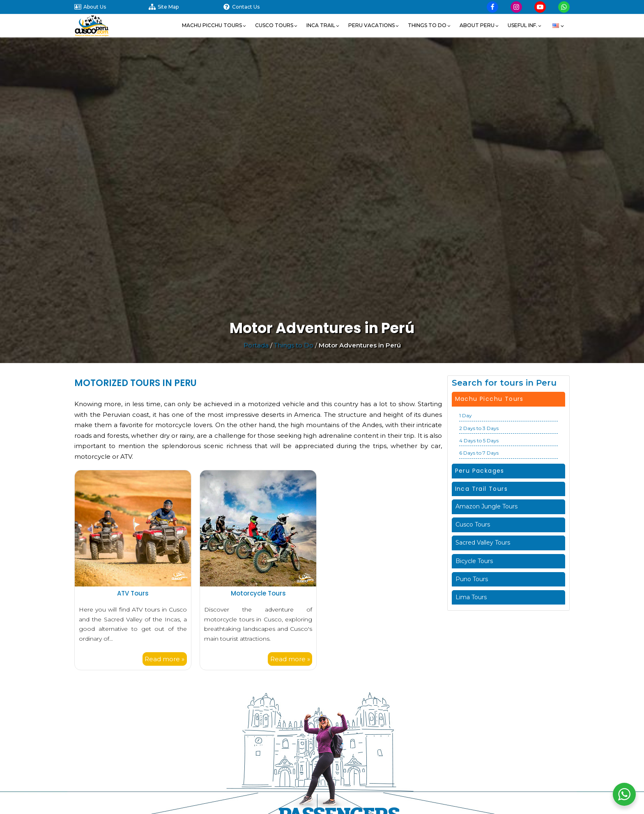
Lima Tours (471, 597)
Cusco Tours (473, 524)
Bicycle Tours (474, 561)
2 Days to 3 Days (479, 428)
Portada (256, 345)
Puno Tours (472, 579)
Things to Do (294, 345)
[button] (214, 25)
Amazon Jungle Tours (486, 506)
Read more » (164, 659)
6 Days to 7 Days (479, 453)
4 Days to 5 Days (479, 440)
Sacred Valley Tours (483, 543)
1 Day (466, 415)
